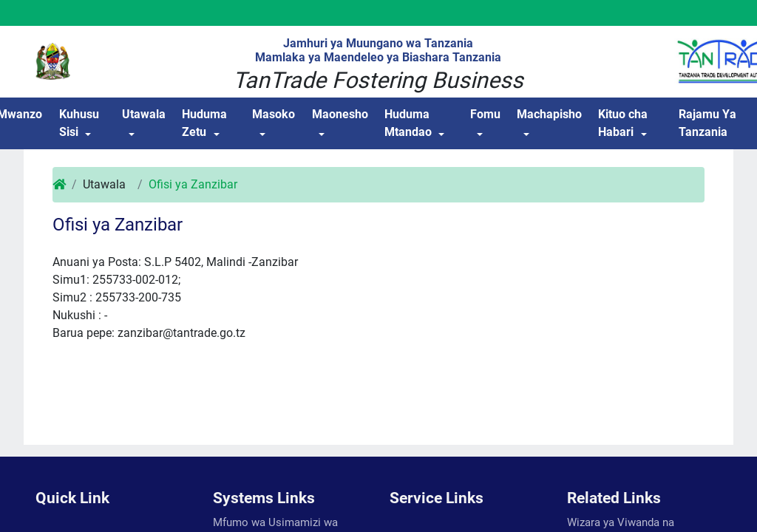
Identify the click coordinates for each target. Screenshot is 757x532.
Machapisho (549, 114)
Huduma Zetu (204, 123)
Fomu (485, 114)
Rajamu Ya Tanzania (707, 123)
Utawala (144, 114)
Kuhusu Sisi (79, 123)
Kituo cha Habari (623, 123)
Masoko (274, 114)
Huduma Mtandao (408, 123)
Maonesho (340, 114)
